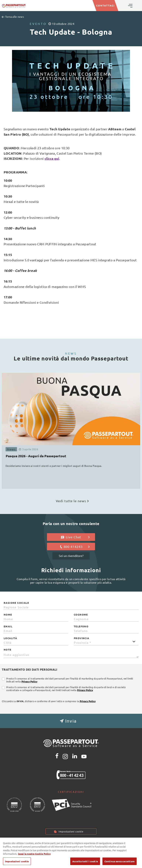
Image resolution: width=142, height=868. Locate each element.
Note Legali (97, 842)
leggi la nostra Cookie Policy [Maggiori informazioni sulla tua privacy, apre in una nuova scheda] (34, 859)
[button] (71, 721)
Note (8, 650)
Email (8, 626)
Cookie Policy (73, 842)
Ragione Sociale (16, 603)
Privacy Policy (29, 681)
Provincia (82, 638)
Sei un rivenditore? (71, 556)
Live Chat (75, 537)
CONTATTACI (105, 5)
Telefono (81, 626)
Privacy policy (47, 842)
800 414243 (75, 547)
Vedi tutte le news (72, 501)
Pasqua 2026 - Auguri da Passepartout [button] (36, 456)
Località (10, 638)
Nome (8, 615)
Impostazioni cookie (71, 831)
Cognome (81, 615)
